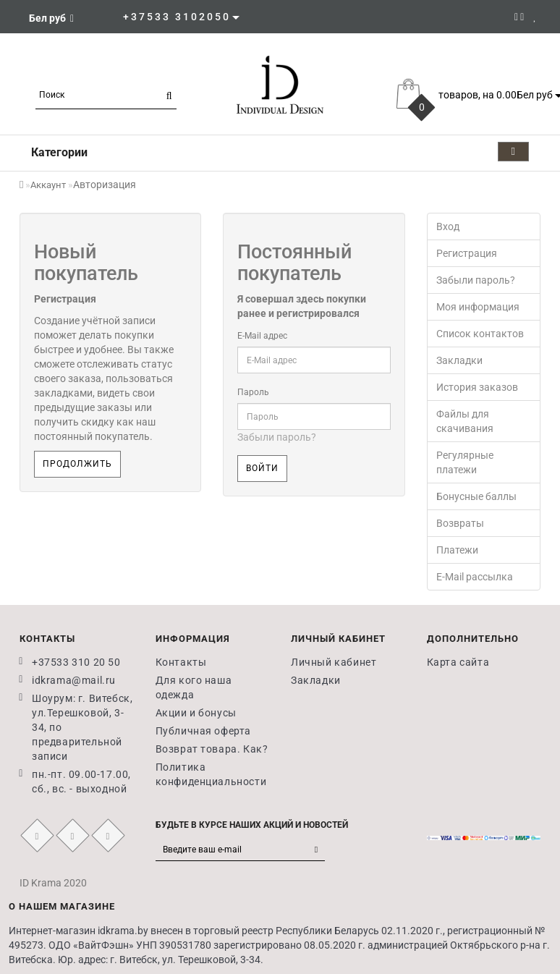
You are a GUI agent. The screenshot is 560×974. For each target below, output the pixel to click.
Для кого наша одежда (194, 687)
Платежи (457, 550)
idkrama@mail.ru (74, 680)
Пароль (253, 392)
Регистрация (467, 253)
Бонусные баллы (476, 496)
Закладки (459, 360)
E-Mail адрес (262, 336)
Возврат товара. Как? (212, 749)
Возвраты (460, 523)
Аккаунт (48, 185)
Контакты (181, 662)
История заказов (477, 387)
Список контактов (480, 334)
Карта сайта (458, 662)
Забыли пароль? (277, 437)
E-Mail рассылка (475, 577)
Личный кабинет (334, 662)
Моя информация (478, 307)
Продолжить (77, 464)
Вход (448, 226)
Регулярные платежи (465, 462)
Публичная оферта (204, 731)
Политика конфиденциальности (211, 774)
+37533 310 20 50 (76, 662)
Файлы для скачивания (465, 421)
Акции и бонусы (196, 713)
